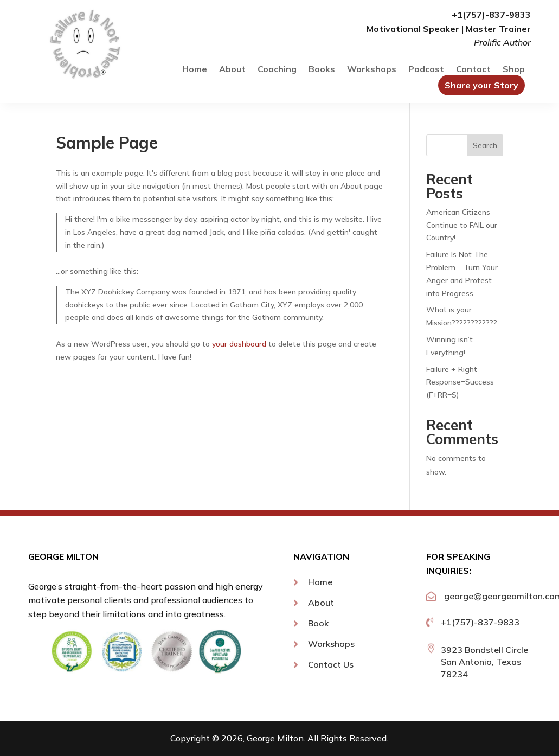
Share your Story (481, 85)
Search (485, 145)
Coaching (277, 70)
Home (195, 70)
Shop (514, 70)
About (232, 70)
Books (322, 70)
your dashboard (239, 344)
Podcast (426, 70)
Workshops (372, 70)
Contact (473, 70)
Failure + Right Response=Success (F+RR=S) (460, 382)
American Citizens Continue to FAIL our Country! (462, 225)
